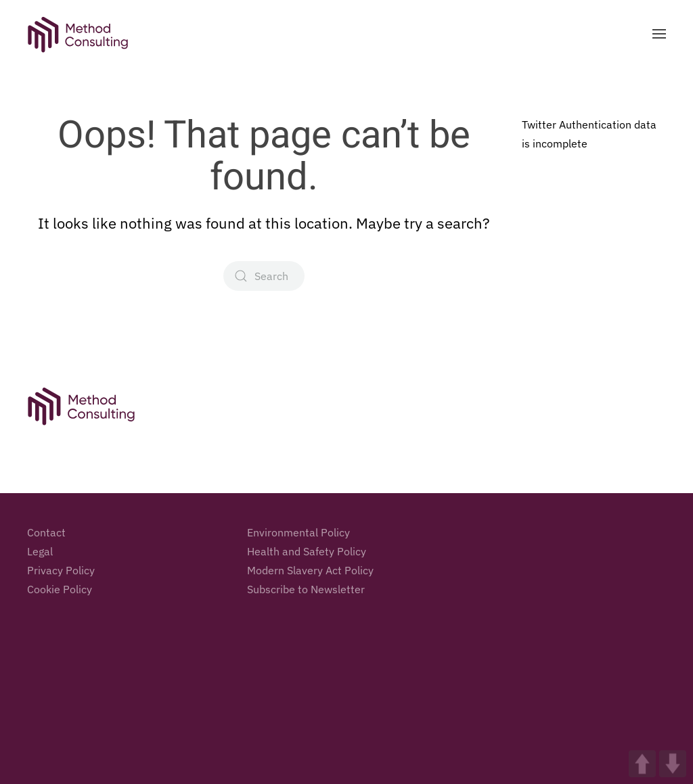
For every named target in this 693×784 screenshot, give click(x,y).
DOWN (673, 764)
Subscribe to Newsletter (306, 591)
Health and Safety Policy (307, 553)
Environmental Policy (298, 534)
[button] (659, 34)
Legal (40, 553)
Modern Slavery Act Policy (310, 572)
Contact (46, 534)
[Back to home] (78, 34)
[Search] (264, 276)
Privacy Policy (61, 572)
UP (642, 764)
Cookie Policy (60, 591)
